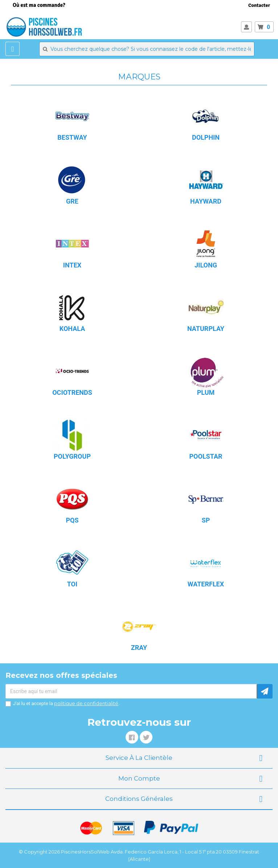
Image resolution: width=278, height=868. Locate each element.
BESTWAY (72, 137)
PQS (72, 520)
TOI (72, 584)
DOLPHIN (206, 137)
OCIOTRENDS (72, 392)
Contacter (259, 5)
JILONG (206, 265)
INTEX (72, 265)
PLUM (206, 392)
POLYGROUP (72, 456)
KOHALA (72, 329)
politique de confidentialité (86, 703)
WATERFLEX (206, 584)
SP (206, 520)
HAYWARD (206, 201)
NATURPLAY (206, 329)
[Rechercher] (147, 49)
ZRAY (139, 648)
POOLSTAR (206, 456)
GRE (72, 201)
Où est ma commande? (39, 5)
